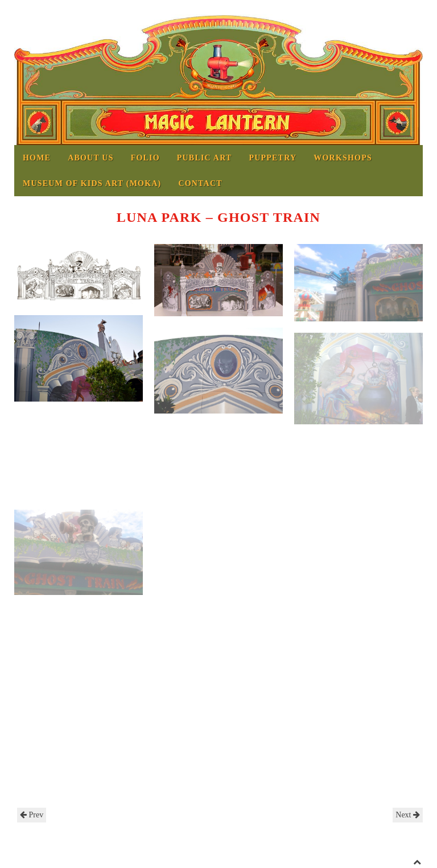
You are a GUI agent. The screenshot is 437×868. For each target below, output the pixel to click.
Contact (200, 183)
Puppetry (273, 158)
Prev (32, 815)
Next (408, 815)
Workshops (343, 158)
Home (37, 158)
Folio (145, 158)
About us (91, 158)
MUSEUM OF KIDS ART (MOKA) (92, 183)
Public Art (205, 158)
